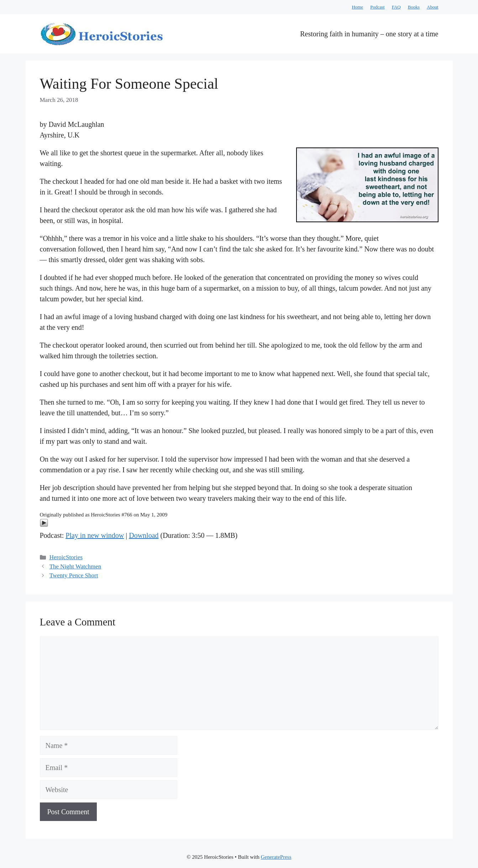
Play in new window (95, 535)
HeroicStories (66, 557)
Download (144, 535)
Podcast (377, 7)
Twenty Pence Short (74, 575)
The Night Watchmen (75, 566)
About (433, 7)
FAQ (396, 7)
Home (357, 7)
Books (414, 7)
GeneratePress (276, 857)
